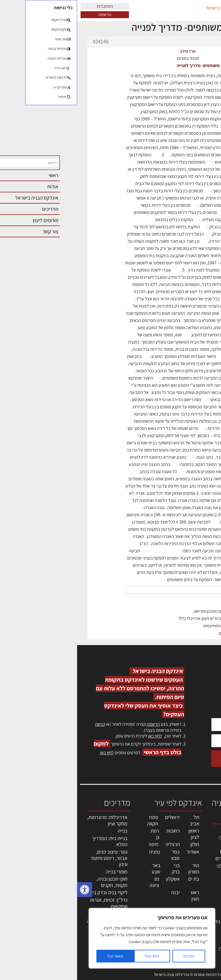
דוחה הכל (75, 956)
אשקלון (96, 879)
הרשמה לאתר (201, 898)
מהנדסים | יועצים (160, 851)
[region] (75, 938)
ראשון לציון (117, 834)
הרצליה (96, 844)
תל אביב (117, 820)
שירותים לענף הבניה (157, 921)
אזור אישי (206, 892)
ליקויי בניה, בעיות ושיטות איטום (202, 860)
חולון (118, 844)
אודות (209, 917)
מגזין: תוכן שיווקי (205, 932)
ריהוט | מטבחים (161, 900)
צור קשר (207, 910)
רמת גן (78, 834)
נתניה (77, 852)
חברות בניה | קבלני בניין (158, 869)
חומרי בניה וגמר (161, 893)
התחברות (28, 6)
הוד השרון (117, 868)
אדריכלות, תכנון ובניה (204, 833)
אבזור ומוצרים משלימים (162, 932)
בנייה (45, 831)
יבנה (98, 892)
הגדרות (112, 956)
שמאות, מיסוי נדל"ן (202, 845)
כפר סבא (98, 855)
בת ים (117, 879)
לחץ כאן (78, 736)
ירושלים (95, 817)
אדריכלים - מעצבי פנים (159, 841)
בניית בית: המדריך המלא (33, 841)
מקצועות (168, 830)
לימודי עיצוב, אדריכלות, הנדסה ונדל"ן (159, 948)
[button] (7, 890)
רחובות (96, 831)
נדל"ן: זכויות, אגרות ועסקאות (32, 903)
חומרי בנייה (40, 872)
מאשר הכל (38, 956)
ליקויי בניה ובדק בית (31, 892)
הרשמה (28, 15)
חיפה (77, 844)
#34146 (23, 41)
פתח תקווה (76, 820)
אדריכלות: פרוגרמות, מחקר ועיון (30, 820)
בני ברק (99, 868)
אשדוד (116, 852)
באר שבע (79, 868)
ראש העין (118, 895)
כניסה (23, 724)
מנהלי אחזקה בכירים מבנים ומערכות (202, 879)
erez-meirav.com (157, 633)
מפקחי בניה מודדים (157, 858)
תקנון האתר (203, 942)
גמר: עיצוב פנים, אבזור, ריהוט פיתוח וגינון (32, 858)
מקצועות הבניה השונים (161, 883)
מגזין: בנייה (204, 923)
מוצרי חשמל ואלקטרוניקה (164, 911)
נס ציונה (77, 882)
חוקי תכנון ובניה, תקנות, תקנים (35, 882)
